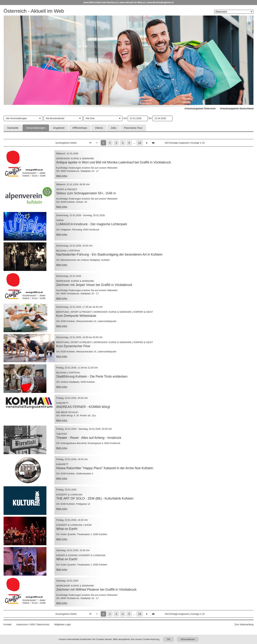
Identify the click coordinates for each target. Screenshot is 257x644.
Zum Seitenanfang (244, 624)
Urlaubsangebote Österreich (200, 108)
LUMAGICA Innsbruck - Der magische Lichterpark (92, 224)
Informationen (188, 639)
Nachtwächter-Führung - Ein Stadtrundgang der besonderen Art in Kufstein (109, 254)
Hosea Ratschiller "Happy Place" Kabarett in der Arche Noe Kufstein (105, 468)
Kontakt (7, 624)
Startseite (13, 128)
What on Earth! (67, 529)
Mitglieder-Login (63, 624)
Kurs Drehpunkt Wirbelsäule (76, 316)
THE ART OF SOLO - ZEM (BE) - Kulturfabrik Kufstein (95, 498)
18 (140, 143)
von (125, 118)
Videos (99, 128)
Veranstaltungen (36, 128)
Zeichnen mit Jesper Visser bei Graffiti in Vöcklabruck (94, 285)
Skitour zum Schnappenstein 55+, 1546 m (86, 193)
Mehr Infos (62, 176)
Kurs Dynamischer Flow (73, 346)
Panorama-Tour (133, 128)
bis (150, 118)
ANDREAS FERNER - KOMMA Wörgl (83, 407)
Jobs (114, 128)
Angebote (59, 128)
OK (169, 639)
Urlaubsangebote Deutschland (237, 108)
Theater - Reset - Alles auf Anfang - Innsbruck (89, 438)
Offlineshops (80, 128)
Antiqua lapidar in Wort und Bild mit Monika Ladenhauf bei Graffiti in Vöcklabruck (114, 162)
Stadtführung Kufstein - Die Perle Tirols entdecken (92, 376)
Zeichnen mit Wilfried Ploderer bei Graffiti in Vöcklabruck (96, 590)
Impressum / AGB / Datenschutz (33, 624)
